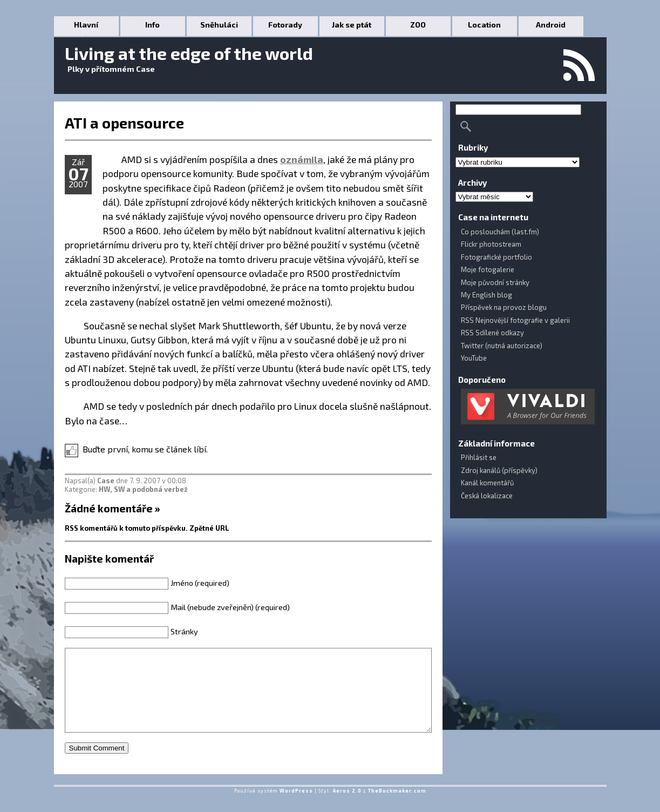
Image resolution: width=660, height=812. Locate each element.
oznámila (302, 159)
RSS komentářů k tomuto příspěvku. (126, 528)
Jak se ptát (352, 25)
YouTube (474, 358)
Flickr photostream (491, 244)
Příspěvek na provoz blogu (504, 307)
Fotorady (285, 25)
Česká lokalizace (487, 496)
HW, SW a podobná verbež (143, 489)
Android (551, 25)
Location (484, 25)
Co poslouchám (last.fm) (500, 232)
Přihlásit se (479, 457)
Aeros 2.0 (347, 807)
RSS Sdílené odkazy (492, 333)
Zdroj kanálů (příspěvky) (499, 470)
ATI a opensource (124, 123)
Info (152, 25)
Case (106, 481)
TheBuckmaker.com (397, 807)
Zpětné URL (209, 528)
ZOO (418, 25)
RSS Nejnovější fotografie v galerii (515, 320)
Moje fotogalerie (488, 269)
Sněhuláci (219, 25)
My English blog (487, 295)
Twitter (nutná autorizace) (502, 346)
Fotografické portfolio (496, 257)
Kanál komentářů (487, 483)
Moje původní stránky (495, 282)
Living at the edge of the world (189, 53)
